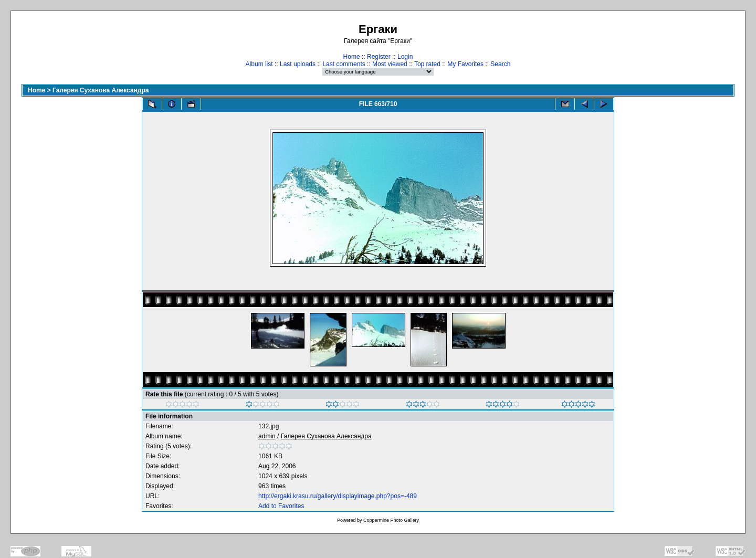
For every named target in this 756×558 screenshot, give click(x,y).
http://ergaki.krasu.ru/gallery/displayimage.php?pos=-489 (338, 496)
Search (500, 64)
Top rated (427, 64)
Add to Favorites (281, 506)
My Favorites (465, 64)
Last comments (344, 64)
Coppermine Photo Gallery (391, 520)
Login (405, 57)
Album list (259, 64)
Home (352, 57)
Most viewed (390, 64)
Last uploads (298, 64)
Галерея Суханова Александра (101, 90)
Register (379, 57)
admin (267, 436)
